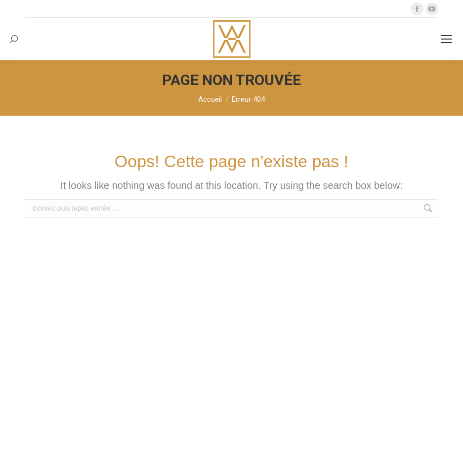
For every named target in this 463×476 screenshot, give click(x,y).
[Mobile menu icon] (447, 39)
